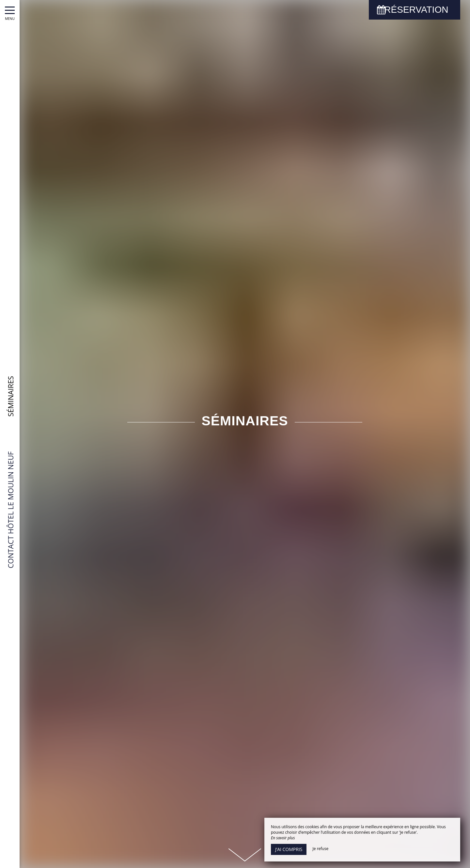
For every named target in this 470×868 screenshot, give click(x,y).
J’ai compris (289, 849)
